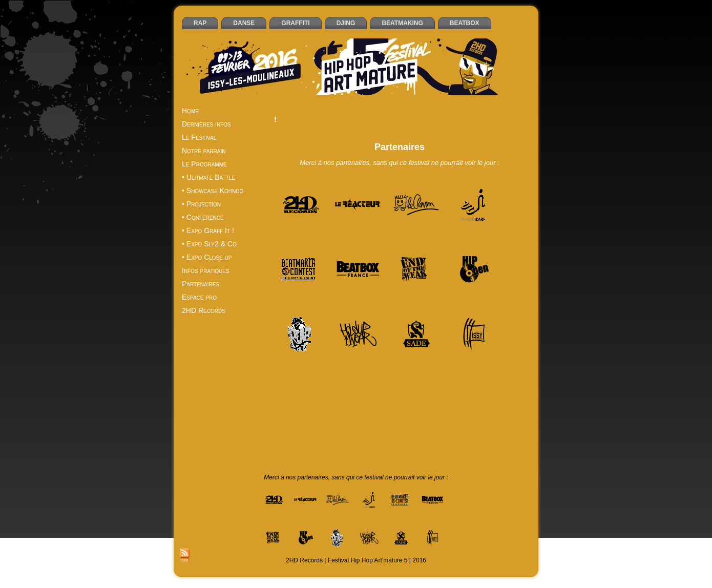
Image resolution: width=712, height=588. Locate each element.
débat (362, 392)
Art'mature (459, 370)
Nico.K (469, 421)
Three (374, 435)
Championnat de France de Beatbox (349, 385)
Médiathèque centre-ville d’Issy (415, 421)
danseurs (338, 392)
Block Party (503, 377)
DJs (378, 392)
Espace (310, 399)
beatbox (290, 377)
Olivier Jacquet (502, 421)
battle (499, 370)
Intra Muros (478, 406)
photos (309, 428)
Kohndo (342, 413)
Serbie (321, 435)
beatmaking (445, 377)
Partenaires (400, 147)
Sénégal (298, 435)
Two (436, 435)
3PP (379, 370)
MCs (363, 421)
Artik (483, 370)
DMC (394, 392)
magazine (340, 421)
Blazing (474, 377)
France (480, 399)
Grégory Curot (368, 406)
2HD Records (351, 370)
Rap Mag (356, 428)
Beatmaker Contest (364, 377)
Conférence (500, 385)
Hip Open (403, 406)
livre (318, 421)
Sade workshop (491, 428)
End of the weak (467, 392)
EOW (290, 399)
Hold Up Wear (439, 406)
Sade (459, 428)
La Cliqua (369, 413)
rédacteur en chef (396, 428)
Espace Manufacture (391, 399)
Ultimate (456, 435)
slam (340, 435)
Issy (502, 406)
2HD (324, 370)
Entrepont (506, 392)
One (291, 428)
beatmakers (410, 377)
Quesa (331, 428)
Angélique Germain (415, 370)
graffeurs (333, 406)
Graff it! (307, 406)
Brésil (289, 385)
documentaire (423, 392)
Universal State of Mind (400, 442)
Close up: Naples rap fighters (442, 385)
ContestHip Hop (300, 392)
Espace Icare (342, 399)
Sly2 (356, 435)
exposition (454, 399)
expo (430, 399)
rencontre (436, 428)
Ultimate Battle (491, 435)
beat (516, 370)
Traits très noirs (406, 435)
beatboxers (319, 377)
